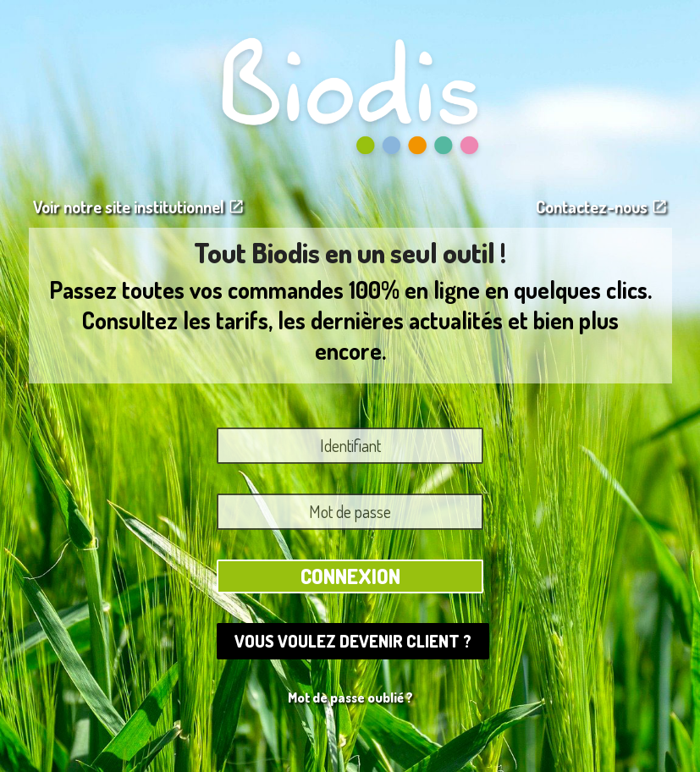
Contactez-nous (602, 207)
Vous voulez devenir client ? (353, 641)
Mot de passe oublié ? (350, 698)
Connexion (350, 576)
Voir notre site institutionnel (139, 207)
